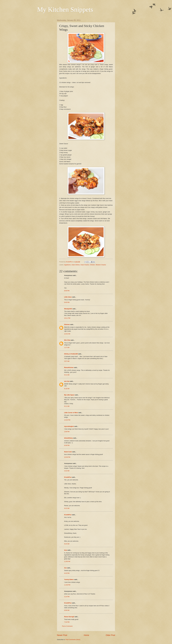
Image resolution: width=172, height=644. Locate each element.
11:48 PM (67, 585)
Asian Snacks (85, 265)
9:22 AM (67, 508)
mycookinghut (69, 426)
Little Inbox (68, 297)
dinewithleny (68, 438)
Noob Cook (68, 452)
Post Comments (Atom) (73, 640)
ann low (67, 381)
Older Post (110, 635)
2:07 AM (67, 361)
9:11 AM (67, 406)
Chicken (92, 265)
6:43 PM (67, 573)
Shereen (67, 324)
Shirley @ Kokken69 (71, 354)
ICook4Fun (68, 477)
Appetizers (67, 265)
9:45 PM (67, 302)
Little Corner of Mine (71, 413)
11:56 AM (67, 561)
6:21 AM (67, 375)
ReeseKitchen (69, 367)
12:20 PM (67, 420)
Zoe (65, 568)
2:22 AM (67, 471)
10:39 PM (67, 457)
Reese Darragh (69, 617)
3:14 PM (67, 597)
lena (66, 550)
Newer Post (62, 635)
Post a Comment (67, 626)
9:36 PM (67, 445)
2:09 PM (67, 432)
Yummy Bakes (69, 579)
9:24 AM (67, 544)
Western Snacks (101, 265)
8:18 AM (67, 389)
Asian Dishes (76, 265)
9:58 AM (67, 610)
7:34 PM (67, 622)
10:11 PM (67, 318)
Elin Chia (67, 340)
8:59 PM (67, 291)
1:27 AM (67, 347)
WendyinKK (68, 309)
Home (86, 635)
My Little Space (69, 395)
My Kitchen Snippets (65, 9)
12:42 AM (67, 334)
